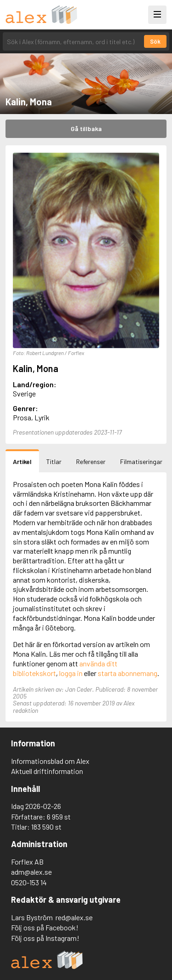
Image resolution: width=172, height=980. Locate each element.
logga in (71, 673)
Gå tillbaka (86, 129)
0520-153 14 (29, 882)
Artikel (22, 461)
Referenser (91, 461)
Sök (155, 41)
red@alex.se (74, 917)
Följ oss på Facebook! (45, 927)
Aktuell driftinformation (47, 771)
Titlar (54, 461)
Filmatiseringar (141, 461)
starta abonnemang (128, 673)
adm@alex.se (31, 872)
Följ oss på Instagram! (45, 938)
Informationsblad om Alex (50, 761)
